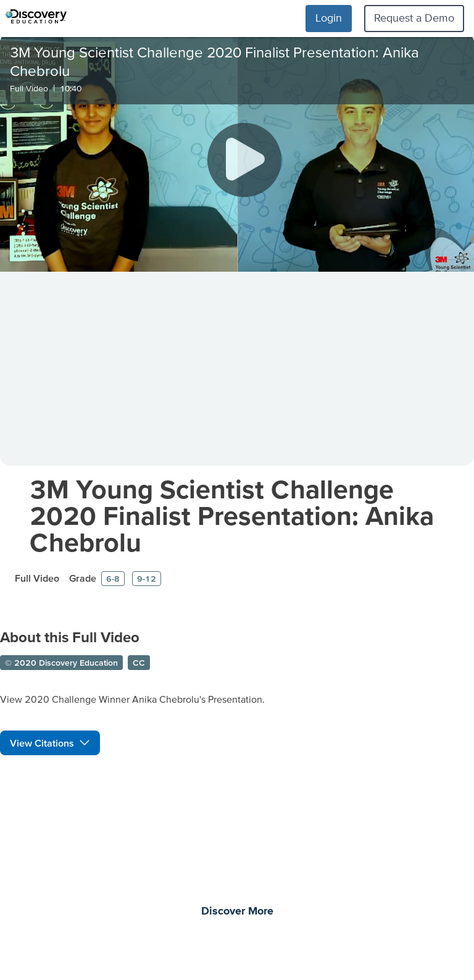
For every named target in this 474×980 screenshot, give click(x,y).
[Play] (244, 160)
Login (329, 18)
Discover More (237, 911)
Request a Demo (414, 18)
